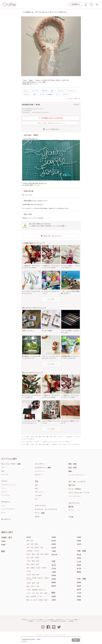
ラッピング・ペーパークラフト (46, 509)
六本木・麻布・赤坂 (33, 561)
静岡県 (54, 583)
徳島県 (79, 565)
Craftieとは (25, 620)
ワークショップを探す (37, 620)
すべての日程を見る (51, 129)
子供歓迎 (50, 94)
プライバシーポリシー (42, 621)
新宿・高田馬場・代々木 (34, 597)
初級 (52, 91)
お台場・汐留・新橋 (33, 575)
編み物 (71, 507)
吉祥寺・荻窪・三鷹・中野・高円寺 (38, 554)
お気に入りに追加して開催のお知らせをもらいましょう (58, 123)
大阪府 (79, 537)
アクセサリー (6, 502)
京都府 (54, 600)
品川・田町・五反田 (33, 558)
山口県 (79, 562)
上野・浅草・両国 (32, 544)
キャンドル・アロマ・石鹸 (11, 464)
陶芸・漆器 (72, 464)
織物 (70, 471)
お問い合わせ (60, 620)
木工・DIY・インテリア (77, 482)
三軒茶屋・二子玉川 (33, 551)
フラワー (4, 481)
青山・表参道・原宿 (33, 564)
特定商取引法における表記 (59, 621)
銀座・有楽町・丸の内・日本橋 (36, 568)
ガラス (37, 517)
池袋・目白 (30, 541)
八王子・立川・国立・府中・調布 (37, 593)
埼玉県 (54, 548)
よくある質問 (49, 620)
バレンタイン (61, 91)
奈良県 (79, 544)
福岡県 (79, 583)
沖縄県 (79, 600)
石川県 (54, 569)
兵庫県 (79, 541)
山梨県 (54, 572)
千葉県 (54, 551)
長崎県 (79, 586)
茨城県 (54, 537)
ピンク (58, 94)
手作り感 (44, 91)
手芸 (36, 481)
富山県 (54, 565)
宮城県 (3, 545)
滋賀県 (54, 596)
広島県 (79, 558)
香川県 (79, 569)
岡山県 (79, 555)
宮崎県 (79, 596)
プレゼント (27, 94)
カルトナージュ (74, 503)
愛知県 (54, 586)
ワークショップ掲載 (72, 620)
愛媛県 (79, 572)
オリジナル (35, 91)
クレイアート (40, 464)
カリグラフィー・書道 (43, 468)
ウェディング (72, 91)
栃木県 (54, 541)
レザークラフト (40, 506)
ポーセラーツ (6, 519)
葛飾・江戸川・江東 (33, 586)
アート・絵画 (40, 513)
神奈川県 (54, 555)
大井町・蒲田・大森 (33, 583)
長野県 (54, 576)
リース (42, 94)
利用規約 (31, 621)
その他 (71, 517)
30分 (35, 94)
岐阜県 (54, 579)
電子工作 (72, 485)
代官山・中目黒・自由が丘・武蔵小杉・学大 (38, 579)
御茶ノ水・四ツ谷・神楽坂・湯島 (37, 600)
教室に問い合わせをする (51, 236)
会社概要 (71, 621)
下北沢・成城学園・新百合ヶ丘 (36, 590)
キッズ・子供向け (75, 489)
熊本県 (79, 589)
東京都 (28, 537)
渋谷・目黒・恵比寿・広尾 (35, 547)
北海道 (3, 541)
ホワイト (66, 94)
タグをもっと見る (74, 99)
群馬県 (54, 544)
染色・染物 (72, 468)
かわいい (26, 91)
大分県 (79, 593)
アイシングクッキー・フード (79, 493)
